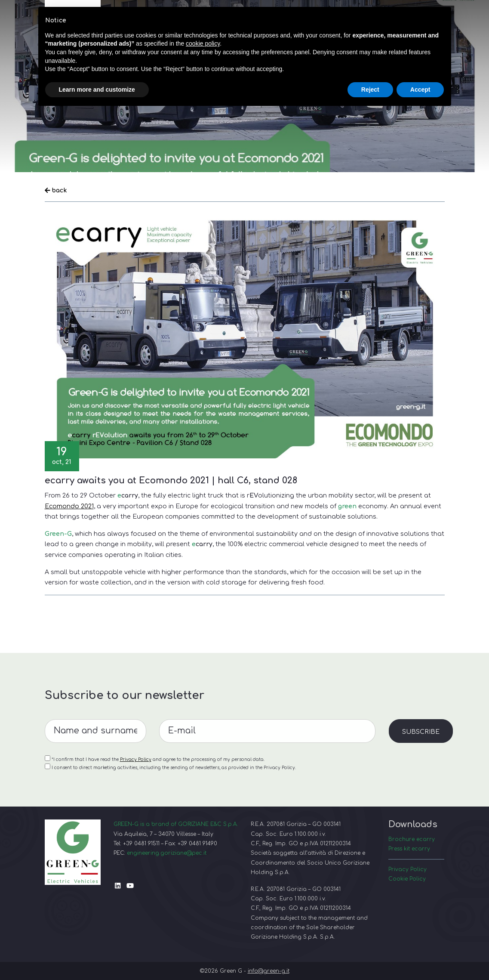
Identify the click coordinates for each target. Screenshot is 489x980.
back (56, 190)
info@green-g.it (269, 971)
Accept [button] (420, 90)
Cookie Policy (407, 879)
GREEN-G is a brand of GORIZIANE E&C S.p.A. (176, 824)
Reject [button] (370, 90)
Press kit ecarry (409, 849)
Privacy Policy (407, 869)
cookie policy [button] (203, 43)
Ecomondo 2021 (69, 506)
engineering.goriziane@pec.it (167, 853)
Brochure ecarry (412, 839)
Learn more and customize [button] (97, 90)
